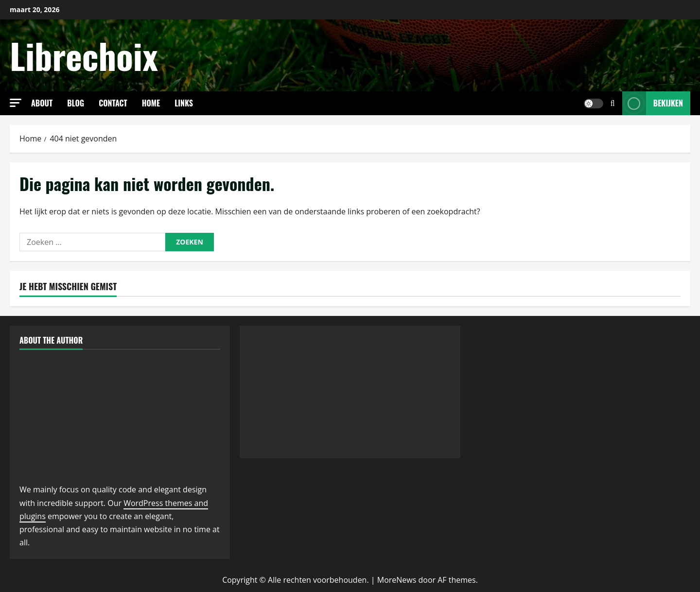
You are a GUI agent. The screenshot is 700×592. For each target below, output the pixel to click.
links (184, 103)
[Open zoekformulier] (613, 103)
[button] (16, 103)
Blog (76, 103)
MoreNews (397, 580)
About (42, 103)
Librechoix (84, 55)
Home (151, 103)
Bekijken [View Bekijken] (653, 103)
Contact (113, 103)
